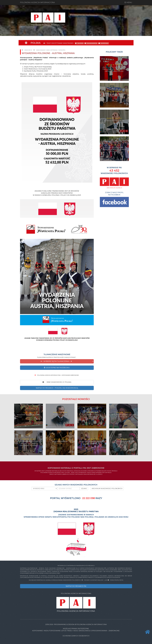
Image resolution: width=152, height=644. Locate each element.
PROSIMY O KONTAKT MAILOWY (93, 580)
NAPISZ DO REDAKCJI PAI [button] (76, 586)
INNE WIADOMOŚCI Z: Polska (57, 382)
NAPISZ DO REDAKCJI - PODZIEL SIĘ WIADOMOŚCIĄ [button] (57, 388)
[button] (57, 361)
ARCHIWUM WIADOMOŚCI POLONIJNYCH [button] (107, 489)
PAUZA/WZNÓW (91, 43)
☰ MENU (128, 2)
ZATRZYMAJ (103, 43)
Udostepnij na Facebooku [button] (57, 368)
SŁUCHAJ (79, 43)
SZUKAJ (84, 489)
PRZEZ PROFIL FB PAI (115, 580)
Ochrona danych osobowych (76, 636)
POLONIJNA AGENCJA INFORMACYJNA (37, 2)
